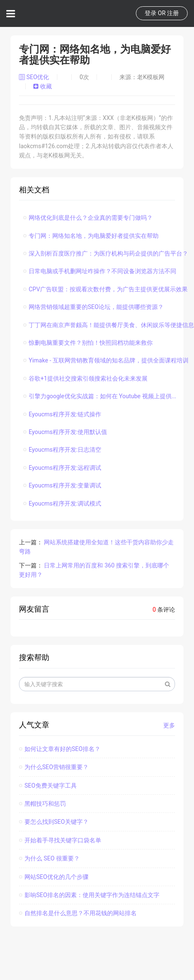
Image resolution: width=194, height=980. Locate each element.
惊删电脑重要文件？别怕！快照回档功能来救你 (88, 343)
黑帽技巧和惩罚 (42, 804)
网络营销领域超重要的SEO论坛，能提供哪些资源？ (93, 307)
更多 (169, 725)
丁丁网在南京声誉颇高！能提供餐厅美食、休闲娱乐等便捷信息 (109, 325)
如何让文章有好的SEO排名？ (60, 749)
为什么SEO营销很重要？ (54, 767)
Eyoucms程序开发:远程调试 (62, 468)
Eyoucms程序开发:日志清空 (62, 450)
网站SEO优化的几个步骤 (54, 877)
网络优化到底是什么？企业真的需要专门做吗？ (88, 218)
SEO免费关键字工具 (48, 786)
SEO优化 (35, 77)
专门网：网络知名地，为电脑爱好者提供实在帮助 (91, 236)
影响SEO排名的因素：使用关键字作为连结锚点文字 (89, 895)
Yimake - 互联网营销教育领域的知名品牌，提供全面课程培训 (106, 360)
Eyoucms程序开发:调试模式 (62, 503)
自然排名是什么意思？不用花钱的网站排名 (78, 913)
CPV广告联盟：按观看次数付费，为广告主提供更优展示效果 (105, 289)
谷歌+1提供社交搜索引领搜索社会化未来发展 (85, 378)
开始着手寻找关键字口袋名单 (60, 840)
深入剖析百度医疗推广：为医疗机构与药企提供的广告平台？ (106, 253)
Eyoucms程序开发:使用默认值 (65, 432)
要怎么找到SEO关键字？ (54, 822)
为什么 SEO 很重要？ (49, 858)
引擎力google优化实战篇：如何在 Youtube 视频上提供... (100, 396)
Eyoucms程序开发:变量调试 (62, 485)
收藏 (42, 86)
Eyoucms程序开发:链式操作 (62, 414)
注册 (173, 13)
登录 (151, 13)
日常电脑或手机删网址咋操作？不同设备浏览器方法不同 (100, 271)
